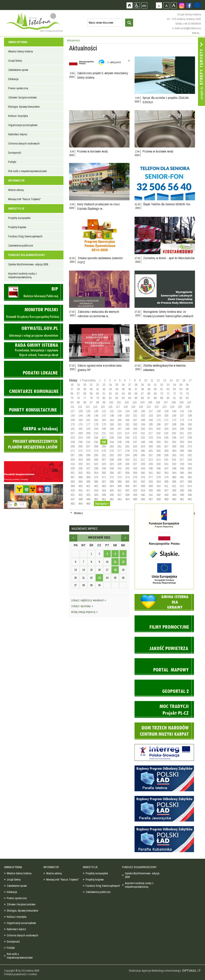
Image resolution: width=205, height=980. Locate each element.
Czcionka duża (174, 5)
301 (182, 455)
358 (127, 473)
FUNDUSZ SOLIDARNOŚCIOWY (27, 255)
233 (151, 437)
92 (181, 398)
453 (119, 499)
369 (88, 477)
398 (190, 481)
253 (182, 442)
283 (166, 451)
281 (151, 451)
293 (119, 455)
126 (188, 407)
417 (88, 490)
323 (104, 464)
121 (149, 407)
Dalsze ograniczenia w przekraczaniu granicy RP (100, 368)
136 (143, 411)
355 (104, 473)
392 (143, 481)
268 (174, 446)
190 (190, 424)
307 (104, 459)
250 (158, 442)
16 (184, 380)
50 (155, 389)
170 (158, 420)
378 (158, 477)
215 (135, 433)
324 (112, 464)
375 (135, 477)
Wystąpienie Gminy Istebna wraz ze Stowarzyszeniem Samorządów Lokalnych (168, 314)
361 (151, 473)
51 (162, 389)
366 (190, 473)
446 (190, 495)
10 (146, 380)
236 (174, 437)
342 (127, 468)
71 (168, 393)
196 (112, 429)
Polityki (12, 162)
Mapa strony (144, 5)
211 (104, 433)
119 (133, 407)
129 (88, 411)
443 (166, 495)
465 (88, 504)
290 (96, 455)
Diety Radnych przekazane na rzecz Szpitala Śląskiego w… (98, 206)
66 (136, 393)
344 (143, 468)
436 (112, 495)
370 (96, 477)
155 (166, 415)
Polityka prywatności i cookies (21, 974)
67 (142, 393)
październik (125, 538)
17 (190, 380)
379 (166, 477)
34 (174, 385)
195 (104, 429)
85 (136, 398)
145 (88, 415)
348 (174, 468)
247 (135, 442)
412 (174, 486)
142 (190, 411)
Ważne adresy (16, 190)
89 (162, 398)
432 (80, 495)
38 (78, 389)
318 (189, 459)
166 (127, 420)
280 (143, 451)
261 (119, 446)
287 (73, 455)
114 (95, 407)
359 (135, 473)
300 (174, 455)
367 (73, 477)
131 (104, 411)
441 (151, 495)
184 (143, 424)
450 (96, 499)
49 (149, 389)
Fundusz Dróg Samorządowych (25, 236)
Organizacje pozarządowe (23, 125)
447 (73, 499)
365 (182, 473)
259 (104, 446)
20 (85, 385)
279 (135, 451)
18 (72, 385)
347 (166, 468)
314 (158, 459)
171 (166, 420)
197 (119, 429)
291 (104, 455)
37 (72, 389)
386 (96, 481)
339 (104, 468)
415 (73, 490)
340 (112, 468)
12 (158, 380)
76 (78, 398)
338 (96, 468)
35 (181, 385)
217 (150, 433)
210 (96, 433)
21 (91, 385)
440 (143, 495)
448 (80, 499)
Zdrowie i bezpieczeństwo (23, 97)
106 (158, 402)
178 (96, 424)
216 (143, 433)
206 (190, 429)
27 (130, 385)
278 (127, 451)
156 (174, 415)
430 (190, 490)
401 (88, 486)
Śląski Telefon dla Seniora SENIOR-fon (167, 204)
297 (151, 455)
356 (112, 473)
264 (143, 446)
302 (190, 455)
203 (166, 429)
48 (142, 389)
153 (151, 415)
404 (112, 486)
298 (158, 455)
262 (127, 446)
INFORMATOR (16, 181)
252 (174, 442)
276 (112, 451)
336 (80, 468)
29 (142, 385)
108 (173, 402)
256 (80, 446)
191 (73, 429)
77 (85, 398)
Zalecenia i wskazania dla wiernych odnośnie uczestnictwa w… (98, 314)
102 (127, 402)
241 (88, 442)
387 (104, 481)
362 (158, 473)
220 (174, 433)
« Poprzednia (88, 380)
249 (151, 442)
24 (110, 385)
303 (73, 459)
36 (187, 385)
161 (88, 420)
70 (162, 393)
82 (117, 398)
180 (112, 424)
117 (118, 407)
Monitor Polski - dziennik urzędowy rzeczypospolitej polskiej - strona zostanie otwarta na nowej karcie (34, 313)
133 (119, 411)
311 (135, 459)
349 (182, 468)
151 (135, 415)
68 (149, 393)
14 (171, 380)
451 (104, 499)
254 (190, 442)
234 (158, 437)
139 (166, 411)
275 (104, 451)
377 (151, 477)
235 (166, 437)
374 (127, 477)
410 (158, 486)
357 (119, 473)
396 (174, 481)
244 (112, 442)
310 (127, 459)
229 (119, 437)
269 (182, 446)
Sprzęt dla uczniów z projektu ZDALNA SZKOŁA (166, 100)
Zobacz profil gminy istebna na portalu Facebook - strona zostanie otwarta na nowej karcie (189, 5)
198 (127, 429)
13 (165, 380)
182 (127, 424)
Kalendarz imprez (18, 134)
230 (127, 437)
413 (182, 486)
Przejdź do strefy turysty (201, 72)
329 (151, 464)
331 (166, 464)
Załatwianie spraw (18, 70)
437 (119, 495)
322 (96, 464)
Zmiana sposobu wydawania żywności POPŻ (100, 260)
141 (182, 411)
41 (97, 389)
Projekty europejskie (19, 218)
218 (158, 433)
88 (155, 398)
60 (97, 393)
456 (143, 499)
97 (91, 402)
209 (88, 433)
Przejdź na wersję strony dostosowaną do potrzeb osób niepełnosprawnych (137, 5)
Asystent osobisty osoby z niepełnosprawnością (23, 275)
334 (190, 464)
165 (119, 420)
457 (151, 499)
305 (88, 459)
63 (117, 393)
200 (143, 429)
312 (143, 459)
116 (110, 407)
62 (110, 393)
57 (78, 393)
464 (80, 504)
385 (88, 481)
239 (73, 442)
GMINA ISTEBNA (18, 42)
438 (127, 495)
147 (104, 415)
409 (151, 486)
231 (135, 437)
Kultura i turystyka (18, 116)
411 (166, 486)
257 (88, 446)
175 (73, 424)
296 (143, 455)
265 (151, 446)
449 (88, 499)
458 (158, 499)
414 (189, 486)
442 (158, 495)
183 (135, 424)
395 (166, 481)
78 (91, 398)
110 (189, 402)
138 (158, 411)
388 (112, 481)
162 (96, 420)
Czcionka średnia (166, 5)
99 (104, 402)
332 (174, 464)
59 (91, 393)
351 (73, 473)
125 (180, 407)
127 (73, 411)
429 (182, 490)
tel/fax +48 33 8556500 (188, 24)
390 (127, 481)
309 (119, 459)
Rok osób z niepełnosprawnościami (28, 171)
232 (143, 437)
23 (104, 385)
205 (182, 429)
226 (96, 437)
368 (80, 477)
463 (73, 504)
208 (80, 433)
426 (158, 490)
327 (135, 464)
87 (149, 398)
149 (119, 415)
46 (130, 389)
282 (158, 451)
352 (80, 473)
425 (151, 490)
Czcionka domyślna (159, 5)
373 (119, 477)
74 (187, 393)
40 (91, 389)
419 (104, 490)
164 (112, 420)
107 (166, 402)
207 (73, 433)
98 (97, 402)
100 (111, 402)
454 (127, 499)
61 (104, 393)
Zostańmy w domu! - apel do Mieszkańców (169, 258)
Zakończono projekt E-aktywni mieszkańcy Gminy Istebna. (103, 75)
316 (174, 459)
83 (123, 398)
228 (112, 437)
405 (119, 486)
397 (182, 481)
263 (135, 446)
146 (96, 415)
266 (158, 446)
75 (72, 398)
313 (150, 459)
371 (104, 477)
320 (80, 464)
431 (73, 495)
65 (130, 393)
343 (135, 468)
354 (96, 473)
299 (166, 455)
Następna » (102, 504)
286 (190, 451)
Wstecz (78, 513)
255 (73, 446)
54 (181, 389)
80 (104, 398)
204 (174, 429)
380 (174, 477)
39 (85, 389)
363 (166, 473)
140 (174, 411)
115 (103, 407)
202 (158, 429)
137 (151, 411)
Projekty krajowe (17, 227)
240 (80, 442)
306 (96, 459)
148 (112, 415)
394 (158, 481)
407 (135, 486)
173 (182, 420)
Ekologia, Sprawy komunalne (24, 107)
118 (126, 407)
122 (156, 407)
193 (88, 429)
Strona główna (129, 5)
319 (73, 464)
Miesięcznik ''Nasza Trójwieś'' (25, 199)
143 (73, 415)
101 (119, 402)
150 (127, 415)
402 (96, 486)
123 (164, 407)
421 (119, 490)
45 (123, 389)
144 (80, 415)
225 (88, 437)
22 (97, 385)
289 (88, 455)
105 (150, 402)
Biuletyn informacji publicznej (34, 292)
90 (168, 398)
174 (190, 420)
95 (78, 402)
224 (80, 437)
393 (151, 481)
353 (88, 473)
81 (110, 398)
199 (135, 429)
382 (190, 477)
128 (80, 411)
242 (96, 442)
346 (158, 468)
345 (151, 468)
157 (182, 415)
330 (158, 464)
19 (78, 385)
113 (87, 407)
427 (166, 490)
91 (174, 398)
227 (104, 437)
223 (73, 437)
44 (117, 389)
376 (143, 477)
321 (88, 464)
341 (119, 468)
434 (96, 495)
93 (187, 398)
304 (80, 459)
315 (166, 459)
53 (174, 389)
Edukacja (13, 79)
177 (88, 424)
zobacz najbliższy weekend (89, 600)
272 (80, 451)
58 (85, 393)
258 (96, 446)
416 (80, 490)
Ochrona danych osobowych (24, 143)
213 (119, 433)
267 (166, 446)
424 (143, 490)
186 (158, 424)
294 (127, 455)
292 (112, 455)
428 (174, 490)
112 (80, 407)
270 (190, 446)
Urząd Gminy (15, 61)
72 (174, 393)
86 (142, 398)
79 (97, 398)
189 (182, 424)
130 (96, 411)
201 (151, 429)
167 (135, 420)
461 (182, 499)
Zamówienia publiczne (21, 246)
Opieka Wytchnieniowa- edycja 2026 (28, 264)
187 (166, 424)
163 (104, 420)
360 (143, 473)
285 (182, 451)
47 (136, 389)
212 (111, 433)
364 (174, 473)
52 (168, 389)
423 (135, 490)
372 (112, 477)
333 (182, 464)
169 (151, 420)
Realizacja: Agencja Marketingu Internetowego (155, 971)
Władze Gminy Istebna (21, 51)
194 (96, 429)
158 (190, 415)
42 (104, 389)
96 (85, 402)
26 (123, 385)
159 (73, 420)
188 (174, 424)
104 (142, 402)
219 (166, 433)
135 (135, 411)
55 (187, 389)
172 (174, 420)
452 (112, 499)
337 (88, 468)
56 (72, 393)
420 (112, 490)
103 (134, 402)
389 (119, 481)
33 (168, 385)
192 (80, 429)
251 (166, 442)
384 (80, 481)
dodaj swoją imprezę (84, 612)
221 (182, 433)
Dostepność (15, 153)
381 (182, 477)
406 (127, 486)
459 (166, 499)
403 (104, 486)
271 (73, 451)
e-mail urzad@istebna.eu (187, 28)
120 (141, 407)
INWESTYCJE (16, 209)
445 (182, 495)
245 (119, 442)
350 (190, 468)
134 (127, 411)
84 (130, 398)
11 (152, 380)
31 (155, 385)
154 (158, 415)
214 (127, 433)
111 (72, 407)
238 (190, 437)
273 (88, 451)
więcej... (196, 33)
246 (127, 442)
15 (177, 380)
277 (119, 451)
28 (136, 385)
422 (127, 490)
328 (143, 464)
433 (88, 495)
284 (174, 451)
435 (104, 495)
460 (174, 499)
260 (112, 446)
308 (112, 459)
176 (80, 424)
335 (73, 468)
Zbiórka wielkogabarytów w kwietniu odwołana (164, 368)
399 (73, 486)
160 (80, 420)
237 (182, 437)
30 (149, 385)
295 (135, 455)
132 (112, 411)
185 (151, 424)
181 (119, 424)
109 (181, 402)
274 (96, 451)
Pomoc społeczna (18, 88)
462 (190, 499)
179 (104, 424)
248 (143, 442)
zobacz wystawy (82, 606)
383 (73, 481)
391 (135, 481)
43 (110, 389)
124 (172, 407)
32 (162, 385)
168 (143, 420)
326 (127, 464)
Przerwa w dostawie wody (92, 151)
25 (117, 385)
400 (80, 486)
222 (189, 433)
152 (143, 415)
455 (135, 499)
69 (155, 393)
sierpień (73, 538)
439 (135, 495)
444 (174, 495)
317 (182, 459)
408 (143, 486)
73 (181, 393)
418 (96, 490)
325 (119, 464)
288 (80, 455)
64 (123, 393)
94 (72, 402)
